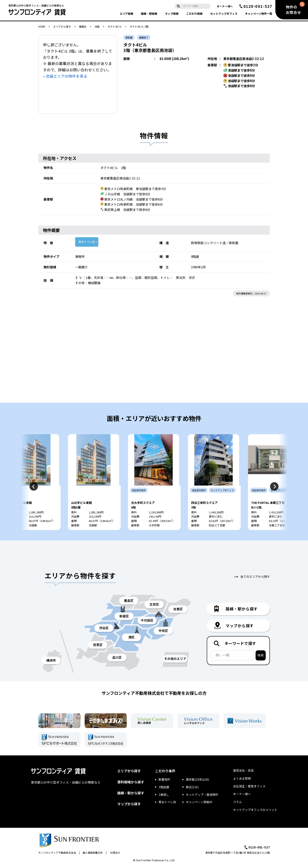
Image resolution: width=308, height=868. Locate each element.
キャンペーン (259, 14)
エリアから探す (62, 26)
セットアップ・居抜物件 (202, 796)
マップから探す (129, 805)
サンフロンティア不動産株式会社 (57, 854)
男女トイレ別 (87, 242)
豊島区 (83, 26)
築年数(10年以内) (197, 781)
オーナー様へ (225, 6)
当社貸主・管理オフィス (249, 787)
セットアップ (224, 14)
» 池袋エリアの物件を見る (65, 76)
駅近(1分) (192, 788)
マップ (172, 14)
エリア (126, 14)
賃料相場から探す (131, 783)
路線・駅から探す (131, 794)
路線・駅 (149, 14)
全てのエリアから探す (255, 578)
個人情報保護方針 (93, 854)
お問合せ (115, 854)
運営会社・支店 (243, 772)
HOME (42, 26)
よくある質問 (242, 780)
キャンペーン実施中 (199, 803)
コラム (237, 803)
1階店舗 (164, 788)
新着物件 (164, 781)
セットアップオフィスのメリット (255, 811)
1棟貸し (164, 796)
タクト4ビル (115, 26)
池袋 (97, 26)
